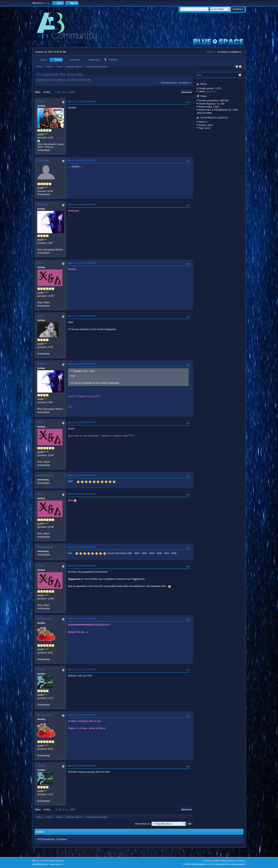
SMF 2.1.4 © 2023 (40, 861)
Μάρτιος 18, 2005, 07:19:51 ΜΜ (82, 547)
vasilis (41, 669)
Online (40, 832)
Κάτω (38, 92)
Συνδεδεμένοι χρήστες (214, 117)
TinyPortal (207, 861)
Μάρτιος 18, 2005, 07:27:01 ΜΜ (82, 669)
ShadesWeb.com (56, 864)
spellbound (45, 619)
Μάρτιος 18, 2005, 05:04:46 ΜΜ (82, 316)
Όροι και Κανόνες (229, 861)
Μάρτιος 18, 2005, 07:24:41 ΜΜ (82, 619)
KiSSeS (43, 205)
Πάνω (38, 810)
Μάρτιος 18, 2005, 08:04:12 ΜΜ (82, 715)
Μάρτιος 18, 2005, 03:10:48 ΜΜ (82, 101)
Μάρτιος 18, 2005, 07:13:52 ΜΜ (82, 475)
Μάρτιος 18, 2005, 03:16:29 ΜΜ (82, 160)
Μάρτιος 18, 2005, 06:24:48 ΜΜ (82, 422)
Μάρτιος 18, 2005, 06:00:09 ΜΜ (82, 364)
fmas (41, 102)
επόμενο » (185, 83)
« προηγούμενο (168, 83)
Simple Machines (56, 861)
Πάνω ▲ (242, 861)
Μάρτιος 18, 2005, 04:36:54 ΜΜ (82, 204)
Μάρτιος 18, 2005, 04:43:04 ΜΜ (82, 263)
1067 (72, 92)
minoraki (43, 160)
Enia (40, 263)
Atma (41, 316)
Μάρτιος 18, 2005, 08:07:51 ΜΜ (82, 766)
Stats (199, 75)
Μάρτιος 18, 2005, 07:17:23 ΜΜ (82, 494)
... (68, 92)
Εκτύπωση (187, 92)
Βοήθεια (217, 861)
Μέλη (204, 84)
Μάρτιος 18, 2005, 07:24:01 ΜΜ (82, 566)
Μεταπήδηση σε (143, 824)
